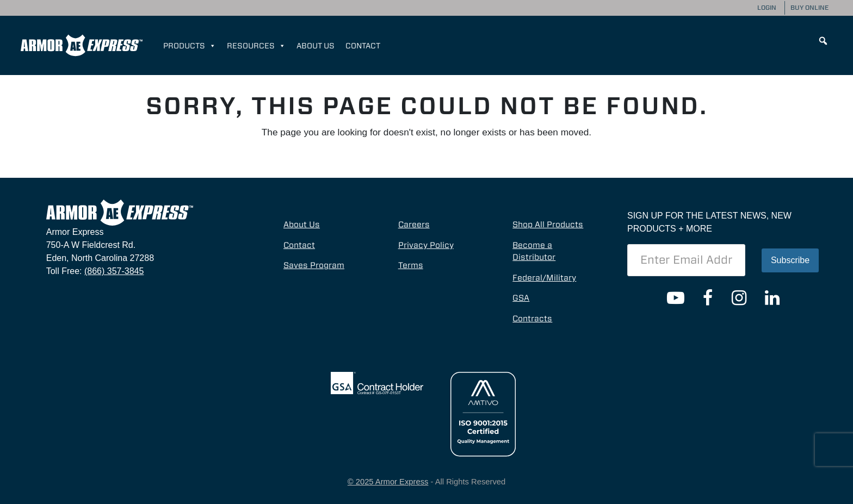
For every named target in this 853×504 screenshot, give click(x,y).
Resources (256, 46)
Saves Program (314, 265)
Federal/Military (544, 278)
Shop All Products (548, 225)
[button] (823, 41)
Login (767, 8)
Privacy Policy (426, 245)
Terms (411, 265)
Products (190, 46)
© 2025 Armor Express (388, 482)
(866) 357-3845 (114, 271)
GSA (521, 298)
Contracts (532, 319)
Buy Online (809, 8)
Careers (414, 225)
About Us (316, 46)
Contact (363, 46)
